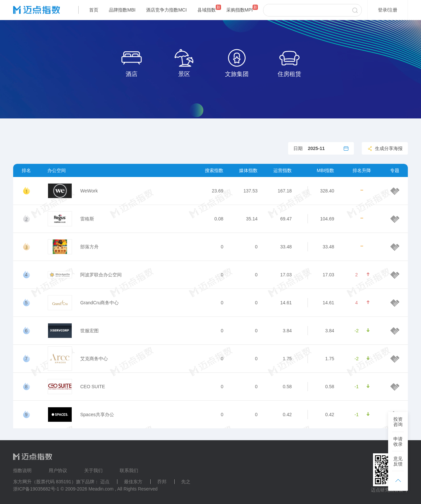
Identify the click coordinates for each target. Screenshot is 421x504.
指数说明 (22, 470)
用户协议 (58, 470)
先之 (186, 482)
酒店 (132, 62)
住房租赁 (289, 62)
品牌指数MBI (122, 10)
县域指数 (207, 10)
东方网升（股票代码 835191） (45, 482)
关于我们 (93, 470)
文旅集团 (237, 62)
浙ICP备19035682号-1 (36, 489)
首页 (94, 10)
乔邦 (162, 482)
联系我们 (129, 470)
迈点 (105, 482)
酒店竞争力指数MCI (166, 10)
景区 (184, 62)
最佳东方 (133, 482)
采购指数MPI (240, 10)
